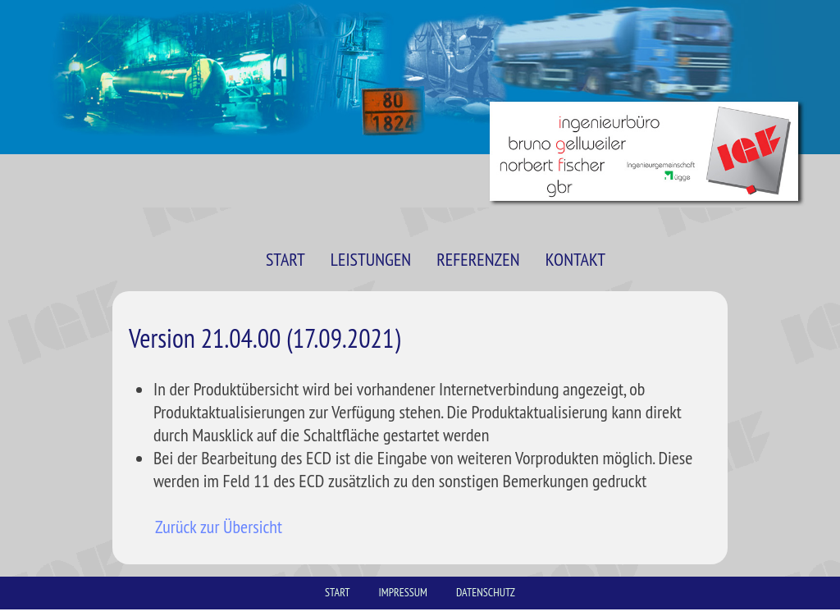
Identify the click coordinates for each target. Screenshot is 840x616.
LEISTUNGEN (371, 259)
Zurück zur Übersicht (219, 527)
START (285, 259)
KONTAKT (575, 259)
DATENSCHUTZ (486, 592)
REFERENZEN (478, 259)
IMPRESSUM (403, 592)
